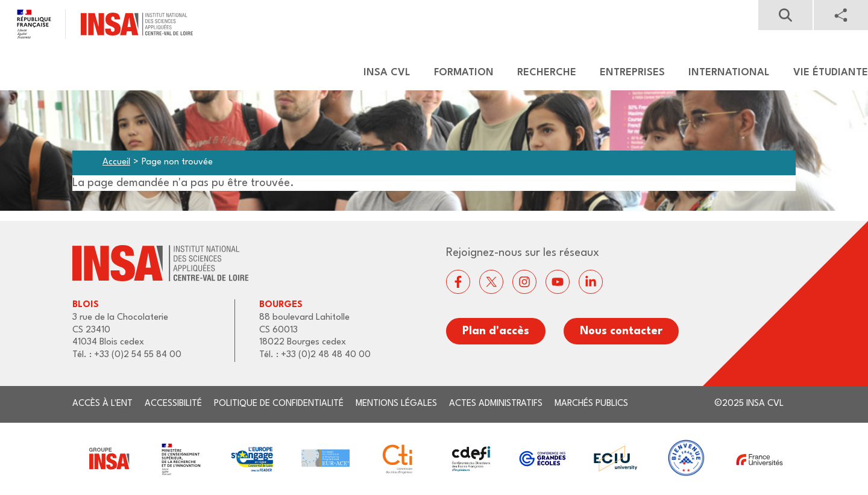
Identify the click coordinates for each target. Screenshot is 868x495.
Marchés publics (591, 404)
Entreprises (632, 73)
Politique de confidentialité (279, 404)
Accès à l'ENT (102, 404)
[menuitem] (381, 73)
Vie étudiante (831, 73)
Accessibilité (173, 404)
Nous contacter (621, 331)
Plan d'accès (496, 331)
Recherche (547, 73)
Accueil (116, 162)
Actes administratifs (496, 404)
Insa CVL (387, 73)
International (729, 73)
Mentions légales (396, 404)
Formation (464, 73)
